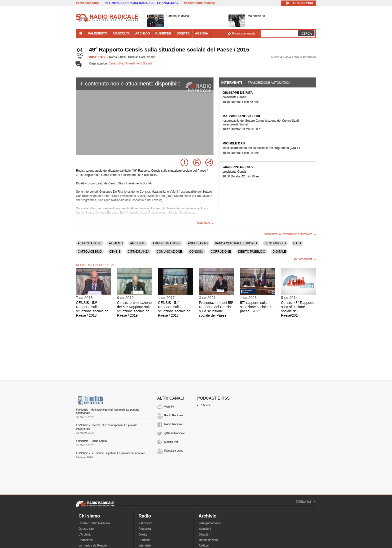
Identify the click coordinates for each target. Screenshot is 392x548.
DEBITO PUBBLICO (251, 252)
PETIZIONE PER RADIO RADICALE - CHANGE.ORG (141, 3)
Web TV (169, 407)
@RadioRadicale (175, 433)
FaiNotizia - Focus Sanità (91, 441)
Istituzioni (205, 529)
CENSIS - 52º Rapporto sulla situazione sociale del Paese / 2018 (93, 309)
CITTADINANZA (138, 252)
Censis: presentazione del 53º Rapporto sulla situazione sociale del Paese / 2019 (134, 309)
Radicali (204, 546)
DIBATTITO (97, 57)
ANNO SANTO (198, 243)
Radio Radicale (174, 415)
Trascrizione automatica (269, 83)
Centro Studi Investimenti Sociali (130, 63)
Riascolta (145, 529)
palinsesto (98, 33)
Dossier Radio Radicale (94, 523)
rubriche (163, 33)
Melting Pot (171, 442)
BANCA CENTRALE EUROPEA (236, 243)
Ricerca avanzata (244, 33)
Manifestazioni (208, 540)
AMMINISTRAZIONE (166, 243)
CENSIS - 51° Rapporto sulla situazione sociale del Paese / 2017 (175, 309)
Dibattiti (203, 535)
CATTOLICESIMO (90, 252)
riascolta (121, 33)
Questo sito (86, 529)
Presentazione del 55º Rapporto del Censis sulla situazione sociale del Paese (216, 309)
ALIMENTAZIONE (90, 243)
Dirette (143, 535)
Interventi (232, 82)
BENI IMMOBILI (275, 243)
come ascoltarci (87, 3)
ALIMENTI (116, 243)
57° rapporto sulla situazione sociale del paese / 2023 (257, 307)
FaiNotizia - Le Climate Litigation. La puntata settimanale (110, 453)
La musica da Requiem (94, 546)
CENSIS (115, 252)
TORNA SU (303, 502)
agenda (201, 33)
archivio (143, 33)
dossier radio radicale (199, 3)
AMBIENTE (138, 243)
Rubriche (205, 405)
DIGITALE (279, 252)
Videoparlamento (210, 523)
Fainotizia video (174, 451)
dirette (183, 33)
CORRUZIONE (221, 252)
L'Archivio (85, 535)
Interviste (145, 546)
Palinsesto (145, 523)
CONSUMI (196, 252)
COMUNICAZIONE (169, 252)
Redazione (86, 540)
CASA (297, 243)
